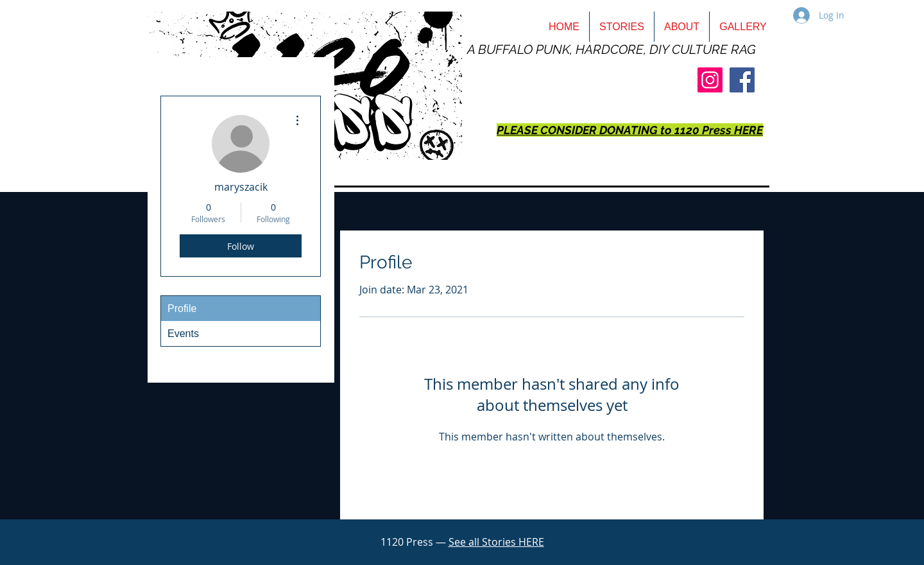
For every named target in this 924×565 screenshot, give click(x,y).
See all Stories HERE (496, 542)
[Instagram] (710, 80)
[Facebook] (742, 80)
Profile (182, 309)
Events (183, 334)
